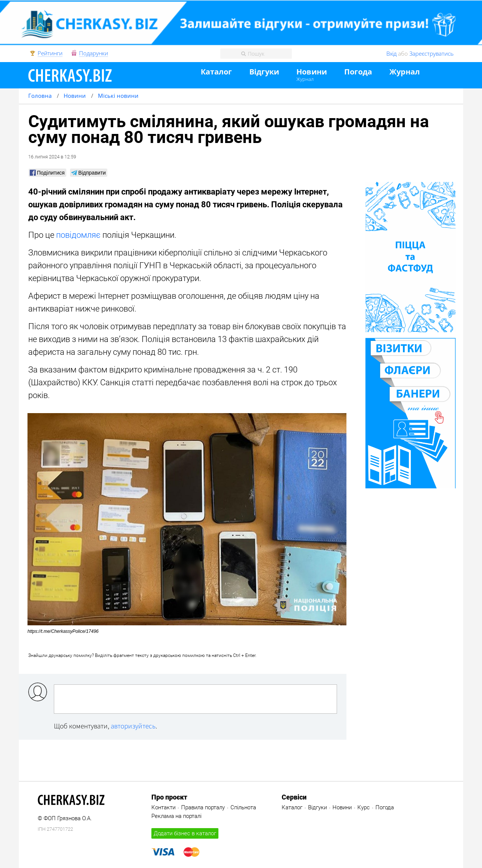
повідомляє (78, 235)
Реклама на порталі (176, 816)
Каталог (216, 72)
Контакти (163, 807)
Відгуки (264, 72)
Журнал (305, 79)
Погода (358, 72)
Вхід (391, 53)
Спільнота (243, 807)
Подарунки (94, 53)
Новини (312, 72)
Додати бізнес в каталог (185, 833)
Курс (364, 807)
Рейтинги (50, 53)
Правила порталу (203, 807)
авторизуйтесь (133, 726)
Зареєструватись (432, 53)
